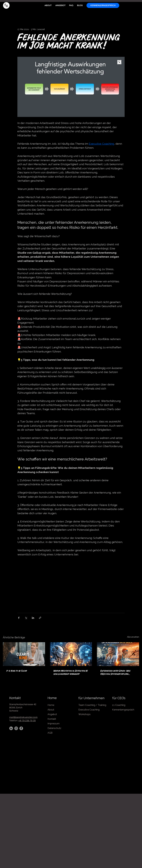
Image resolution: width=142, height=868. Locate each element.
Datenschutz (54, 728)
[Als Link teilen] (40, 618)
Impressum (54, 724)
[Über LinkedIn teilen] (33, 618)
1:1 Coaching (119, 705)
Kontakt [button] (52, 719)
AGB (50, 733)
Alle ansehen (133, 637)
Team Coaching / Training (92, 705)
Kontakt (15, 698)
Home (52, 698)
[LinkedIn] (11, 728)
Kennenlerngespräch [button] (123, 710)
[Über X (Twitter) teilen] (26, 618)
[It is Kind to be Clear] (24, 654)
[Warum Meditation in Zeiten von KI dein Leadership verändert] (71, 654)
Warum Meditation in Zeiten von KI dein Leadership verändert (71, 673)
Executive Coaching (89, 710)
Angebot (52, 714)
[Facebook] (21, 728)
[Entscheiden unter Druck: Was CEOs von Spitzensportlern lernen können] (118, 654)
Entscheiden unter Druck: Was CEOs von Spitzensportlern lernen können (115, 673)
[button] (103, 5)
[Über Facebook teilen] (19, 618)
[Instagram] (16, 728)
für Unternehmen (91, 698)
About (51, 710)
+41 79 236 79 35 (27, 721)
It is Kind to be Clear (17, 671)
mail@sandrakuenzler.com (23, 717)
